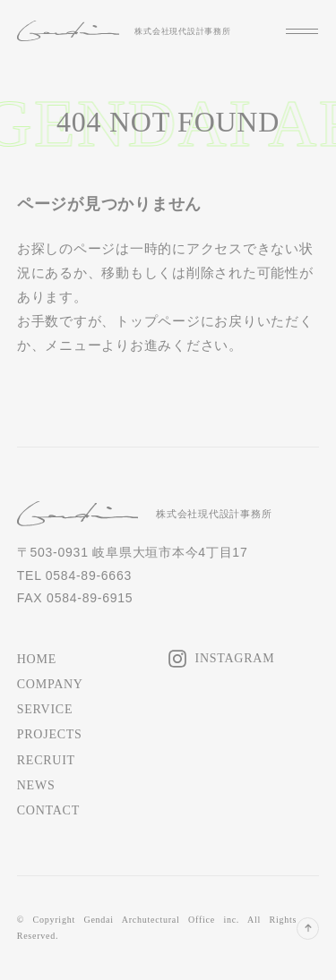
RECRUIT (46, 760)
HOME (37, 659)
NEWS (36, 785)
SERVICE (45, 709)
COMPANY (50, 684)
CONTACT (48, 810)
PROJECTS (50, 734)
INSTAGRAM (235, 658)
